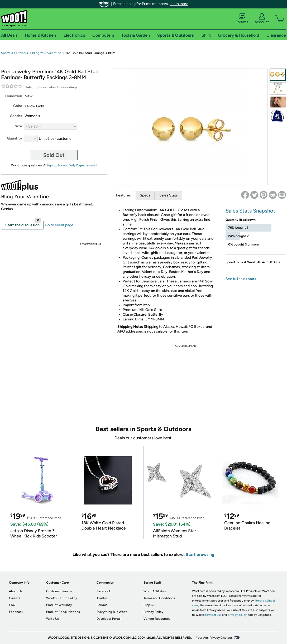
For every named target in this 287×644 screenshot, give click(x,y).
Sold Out (54, 155)
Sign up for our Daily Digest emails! (72, 165)
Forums (242, 19)
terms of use (213, 615)
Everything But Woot (112, 612)
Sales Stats (169, 195)
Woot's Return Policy (62, 598)
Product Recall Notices (63, 612)
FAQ (12, 605)
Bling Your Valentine (47, 53)
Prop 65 (149, 605)
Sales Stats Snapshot (250, 211)
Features (123, 195)
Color (18, 106)
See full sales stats (241, 279)
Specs (145, 195)
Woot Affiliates (155, 591)
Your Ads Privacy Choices (214, 638)
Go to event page (59, 225)
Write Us (52, 619)
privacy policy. (237, 615)
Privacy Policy (153, 612)
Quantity (15, 138)
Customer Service (59, 591)
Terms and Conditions (159, 598)
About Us (16, 591)
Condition (14, 96)
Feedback (16, 612)
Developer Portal (109, 619)
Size (18, 126)
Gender (16, 116)
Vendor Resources (157, 619)
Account (262, 19)
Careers (15, 598)
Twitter (102, 598)
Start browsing (200, 554)
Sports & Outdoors (15, 53)
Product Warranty (59, 605)
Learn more (179, 4)
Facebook (104, 591)
